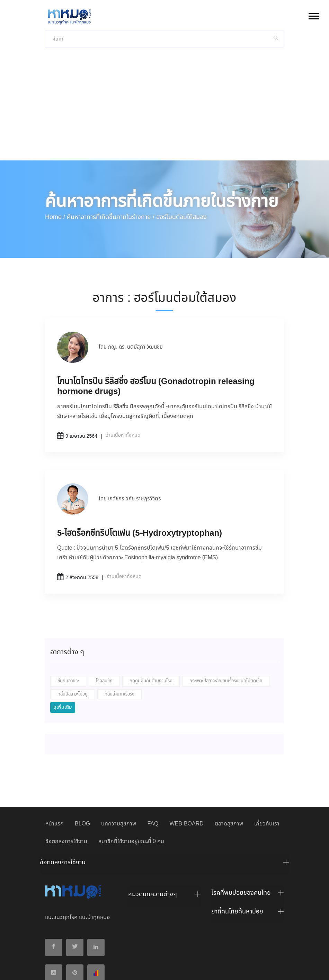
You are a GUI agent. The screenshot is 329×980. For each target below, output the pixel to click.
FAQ (153, 767)
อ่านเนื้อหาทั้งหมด (123, 379)
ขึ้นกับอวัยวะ (68, 625)
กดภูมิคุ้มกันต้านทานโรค (151, 625)
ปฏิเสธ (212, 969)
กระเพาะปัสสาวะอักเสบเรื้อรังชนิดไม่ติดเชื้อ (226, 625)
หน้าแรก (55, 767)
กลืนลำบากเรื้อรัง (119, 638)
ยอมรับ (192, 969)
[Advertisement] (164, 52)
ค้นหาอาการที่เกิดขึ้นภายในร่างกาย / (111, 161)
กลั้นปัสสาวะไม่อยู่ (73, 638)
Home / (55, 161)
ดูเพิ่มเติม (63, 651)
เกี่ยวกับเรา (267, 767)
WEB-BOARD (186, 767)
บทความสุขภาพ (119, 767)
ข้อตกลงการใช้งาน (66, 785)
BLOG (82, 767)
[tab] (164, 808)
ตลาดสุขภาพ (229, 767)
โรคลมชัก (104, 625)
